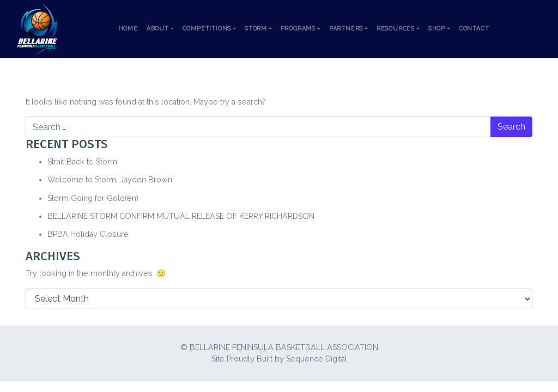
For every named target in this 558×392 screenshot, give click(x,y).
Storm (256, 29)
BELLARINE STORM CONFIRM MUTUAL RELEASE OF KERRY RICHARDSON (181, 216)
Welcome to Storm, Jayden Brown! (111, 180)
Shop (437, 29)
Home (128, 29)
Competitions (207, 29)
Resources (396, 29)
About (158, 29)
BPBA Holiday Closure (88, 234)
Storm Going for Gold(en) (93, 198)
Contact (474, 29)
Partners (346, 29)
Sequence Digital (317, 359)
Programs (298, 29)
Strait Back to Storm (82, 162)
